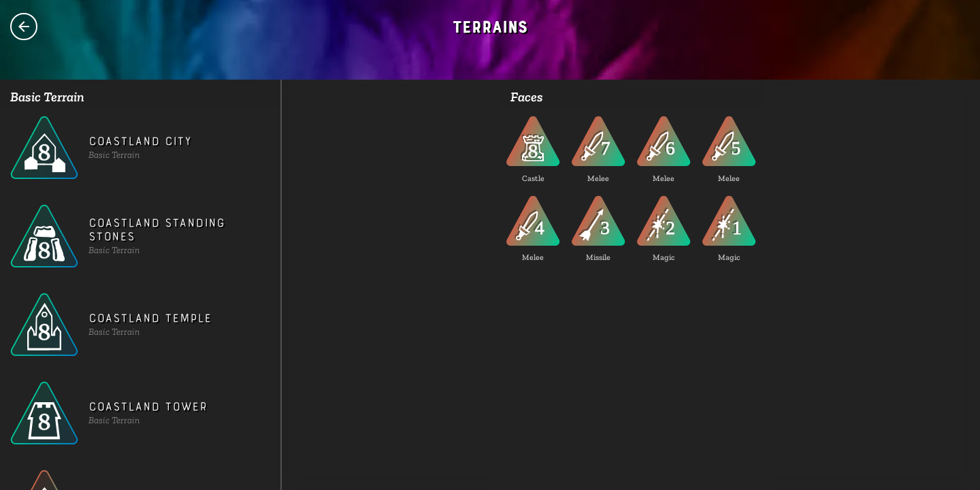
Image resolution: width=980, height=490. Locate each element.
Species (24, 27)
